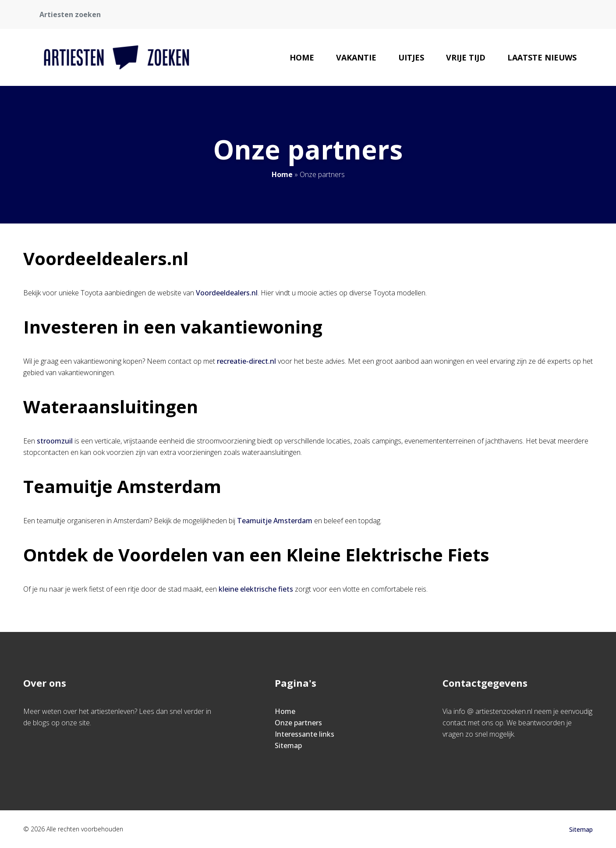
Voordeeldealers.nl (227, 293)
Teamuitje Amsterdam (275, 521)
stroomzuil (55, 441)
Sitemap (288, 745)
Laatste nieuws (542, 57)
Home (302, 57)
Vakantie (356, 57)
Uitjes (411, 57)
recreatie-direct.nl (246, 361)
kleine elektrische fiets (256, 589)
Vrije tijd (466, 57)
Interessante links (304, 734)
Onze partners (298, 723)
